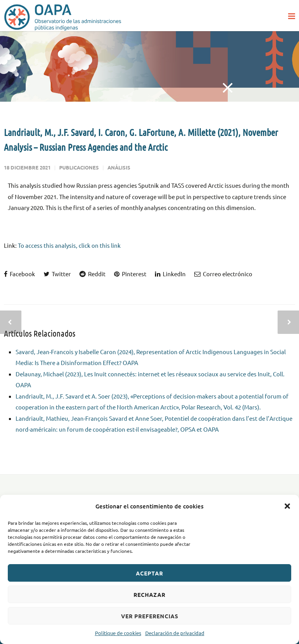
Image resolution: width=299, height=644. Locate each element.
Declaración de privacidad (175, 633)
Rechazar (149, 595)
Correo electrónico (223, 274)
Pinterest (130, 274)
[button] (287, 506)
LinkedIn (170, 274)
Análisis (119, 167)
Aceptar (149, 573)
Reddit (92, 274)
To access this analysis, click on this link (69, 245)
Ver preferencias (150, 616)
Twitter (57, 274)
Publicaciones (79, 167)
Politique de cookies (118, 633)
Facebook (19, 274)
